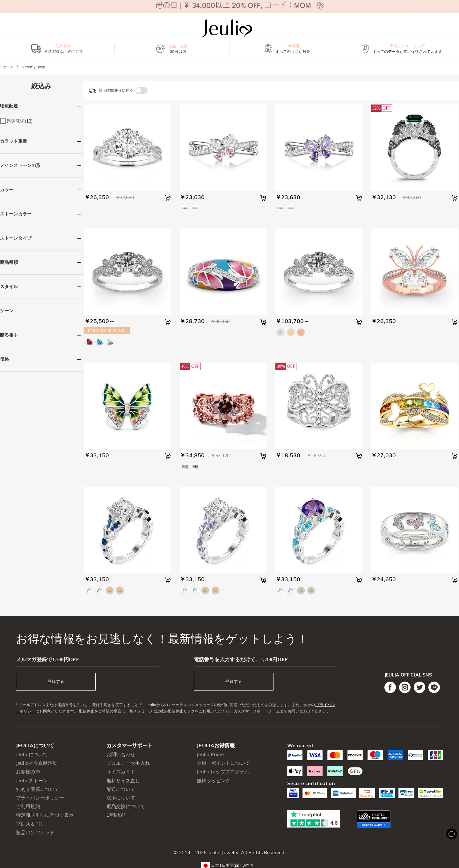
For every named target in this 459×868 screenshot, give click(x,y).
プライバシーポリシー (40, 798)
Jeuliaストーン (32, 781)
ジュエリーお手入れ (128, 763)
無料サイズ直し (123, 781)
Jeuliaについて (32, 754)
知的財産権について (38, 789)
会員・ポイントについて (223, 763)
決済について (121, 798)
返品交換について (126, 806)
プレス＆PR (29, 824)
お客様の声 (28, 772)
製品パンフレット (35, 832)
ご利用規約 (28, 806)
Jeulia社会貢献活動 (37, 763)
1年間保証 (118, 815)
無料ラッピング (214, 781)
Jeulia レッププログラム (223, 772)
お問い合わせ (121, 754)
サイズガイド (121, 772)
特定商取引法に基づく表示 (45, 815)
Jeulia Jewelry (222, 853)
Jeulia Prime (210, 754)
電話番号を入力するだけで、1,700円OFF (241, 659)
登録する (56, 681)
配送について (121, 789)
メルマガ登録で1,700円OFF (47, 659)
